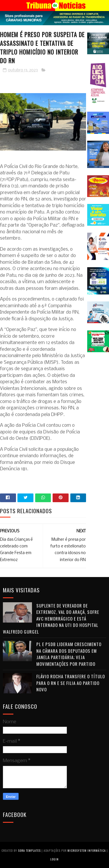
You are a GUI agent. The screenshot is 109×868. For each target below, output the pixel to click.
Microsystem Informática (87, 850)
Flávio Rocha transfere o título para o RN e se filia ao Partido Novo (71, 683)
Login (54, 859)
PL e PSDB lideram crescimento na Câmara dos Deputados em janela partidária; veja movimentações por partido (69, 654)
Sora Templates (29, 850)
